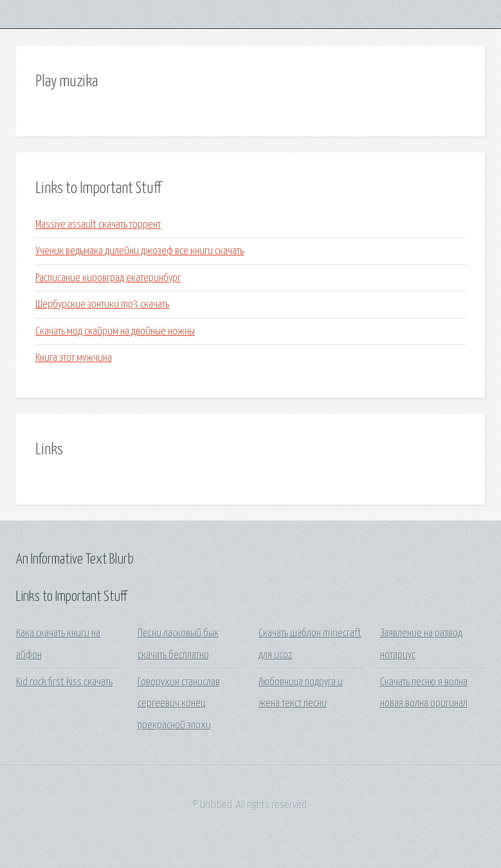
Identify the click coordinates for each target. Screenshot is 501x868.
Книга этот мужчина (74, 358)
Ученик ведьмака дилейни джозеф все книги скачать (140, 251)
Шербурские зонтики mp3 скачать (102, 305)
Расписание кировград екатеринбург (108, 278)
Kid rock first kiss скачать (64, 682)
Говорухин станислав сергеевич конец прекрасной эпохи (179, 704)
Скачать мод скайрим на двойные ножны (115, 332)
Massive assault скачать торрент (98, 225)
